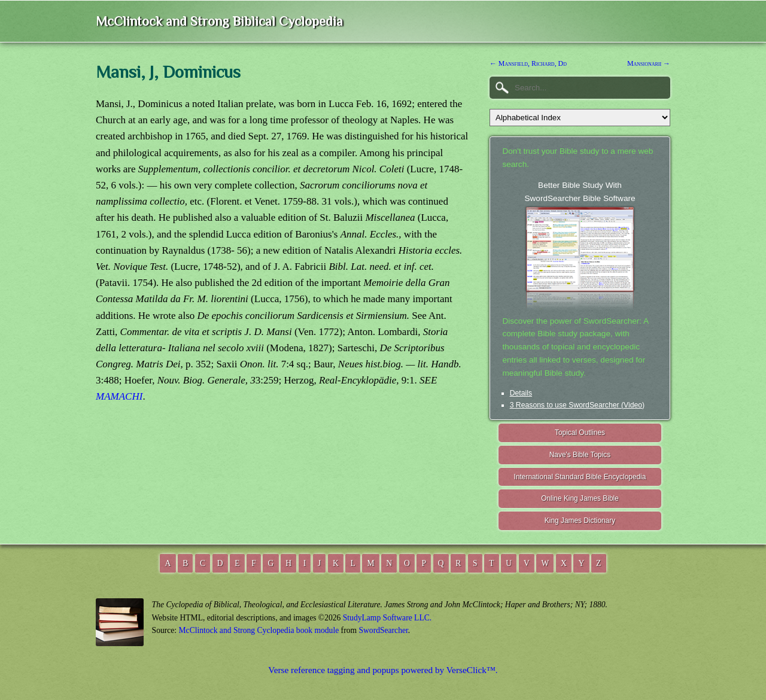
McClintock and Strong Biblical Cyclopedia (219, 21)
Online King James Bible (580, 498)
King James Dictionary (580, 521)
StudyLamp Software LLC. (387, 618)
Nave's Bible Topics (580, 455)
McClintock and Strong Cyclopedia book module (259, 630)
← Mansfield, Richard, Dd (528, 63)
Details (521, 393)
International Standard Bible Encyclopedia (580, 477)
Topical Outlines (580, 433)
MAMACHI (119, 396)
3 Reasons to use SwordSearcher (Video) (577, 405)
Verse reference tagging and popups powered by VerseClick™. (383, 670)
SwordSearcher (383, 630)
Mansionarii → (649, 63)
